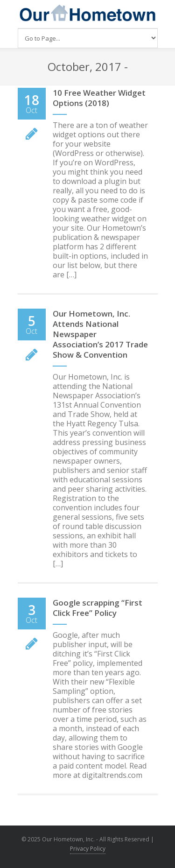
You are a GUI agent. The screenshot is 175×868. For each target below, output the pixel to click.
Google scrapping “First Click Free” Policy (98, 608)
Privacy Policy (88, 849)
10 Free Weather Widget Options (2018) (99, 98)
